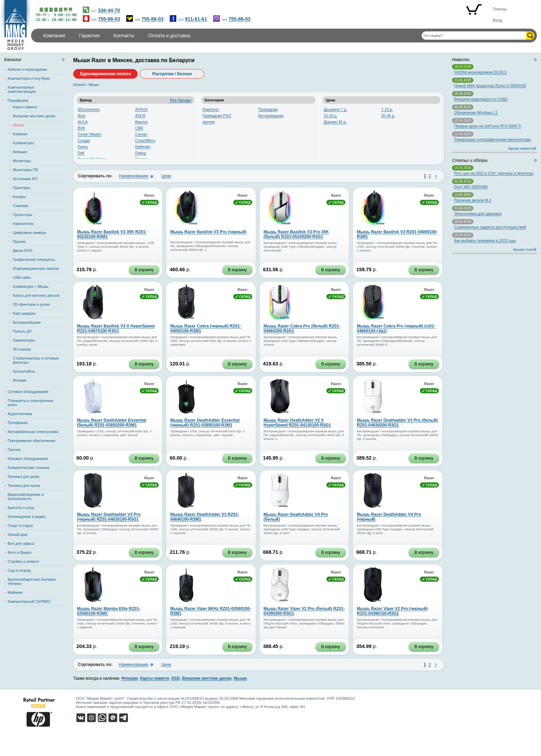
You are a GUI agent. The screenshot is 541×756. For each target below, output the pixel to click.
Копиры (19, 197)
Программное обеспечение (32, 441)
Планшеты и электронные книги (31, 403)
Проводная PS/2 (217, 116)
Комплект (211, 109)
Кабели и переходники (27, 69)
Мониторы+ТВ (25, 170)
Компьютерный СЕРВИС (29, 601)
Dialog (141, 153)
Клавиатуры (23, 143)
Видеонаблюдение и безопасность (26, 497)
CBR (139, 128)
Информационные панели (36, 268)
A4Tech (142, 109)
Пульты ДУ (22, 331)
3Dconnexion (89, 109)
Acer (82, 116)
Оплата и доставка (169, 36)
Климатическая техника (28, 468)
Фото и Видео (20, 552)
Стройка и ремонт (23, 561)
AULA (83, 122)
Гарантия (89, 36)
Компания (54, 36)
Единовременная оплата (105, 74)
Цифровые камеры (29, 233)
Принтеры (22, 188)
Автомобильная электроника (33, 432)
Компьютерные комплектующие (22, 89)
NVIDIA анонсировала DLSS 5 (480, 72)
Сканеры (21, 206)
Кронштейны (24, 371)
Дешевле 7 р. (335, 109)
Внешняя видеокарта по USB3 (481, 99)
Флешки (20, 152)
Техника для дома (23, 477)
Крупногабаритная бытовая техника (32, 581)
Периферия (18, 100)
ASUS (140, 116)
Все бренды (181, 100)
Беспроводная (271, 116)
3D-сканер (22, 349)
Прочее (19, 242)
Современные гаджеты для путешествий (490, 227)
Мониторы (22, 161)
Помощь (500, 9)
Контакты (124, 36)
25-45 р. (388, 116)
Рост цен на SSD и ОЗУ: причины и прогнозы (494, 173)
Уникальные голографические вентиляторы (493, 139)
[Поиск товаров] (474, 36)
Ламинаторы (24, 340)
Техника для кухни (24, 485)
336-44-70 (109, 10)
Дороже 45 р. (335, 122)
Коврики (20, 134)
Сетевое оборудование (28, 392)
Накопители (23, 224)
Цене (166, 176)
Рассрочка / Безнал (172, 74)
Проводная (268, 109)
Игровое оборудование (28, 459)
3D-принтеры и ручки (31, 304)
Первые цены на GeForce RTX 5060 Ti (488, 126)
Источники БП (25, 179)
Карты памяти (25, 107)
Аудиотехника (20, 414)
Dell (81, 153)
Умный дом (17, 534)
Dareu (83, 147)
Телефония (18, 423)
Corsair (141, 134)
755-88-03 (109, 19)
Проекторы (22, 215)
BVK (81, 128)
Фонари (19, 380)
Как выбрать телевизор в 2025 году (485, 240)
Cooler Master (90, 134)
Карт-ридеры (24, 313)
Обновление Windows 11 (476, 112)
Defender (143, 147)
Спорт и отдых (20, 526)
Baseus (142, 122)
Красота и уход (21, 508)
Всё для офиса (21, 543)
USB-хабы (22, 277)
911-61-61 (196, 19)
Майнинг (15, 592)
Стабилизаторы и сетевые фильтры (36, 360)
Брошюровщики (27, 322)
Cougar (84, 140)
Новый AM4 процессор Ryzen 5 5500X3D (490, 86)
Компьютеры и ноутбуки (29, 78)
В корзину (144, 270)
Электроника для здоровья (478, 214)
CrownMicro (145, 140)
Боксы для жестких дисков (36, 295)
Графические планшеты (34, 259)
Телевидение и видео (27, 517)
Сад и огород (19, 570)
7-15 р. (387, 109)
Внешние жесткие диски (34, 116)
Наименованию (134, 176)
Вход (497, 20)
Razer (149, 195)
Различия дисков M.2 (473, 200)
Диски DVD (22, 251)
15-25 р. (331, 116)
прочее (209, 122)
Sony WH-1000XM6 (471, 187)
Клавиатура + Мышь (31, 286)
